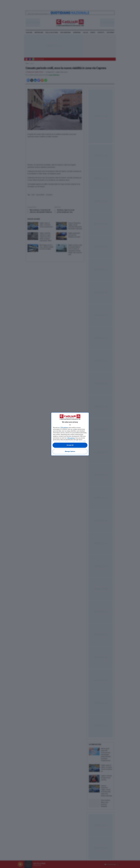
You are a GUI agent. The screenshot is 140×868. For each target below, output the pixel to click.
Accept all (70, 445)
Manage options (70, 451)
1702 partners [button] (64, 428)
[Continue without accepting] (70, 425)
